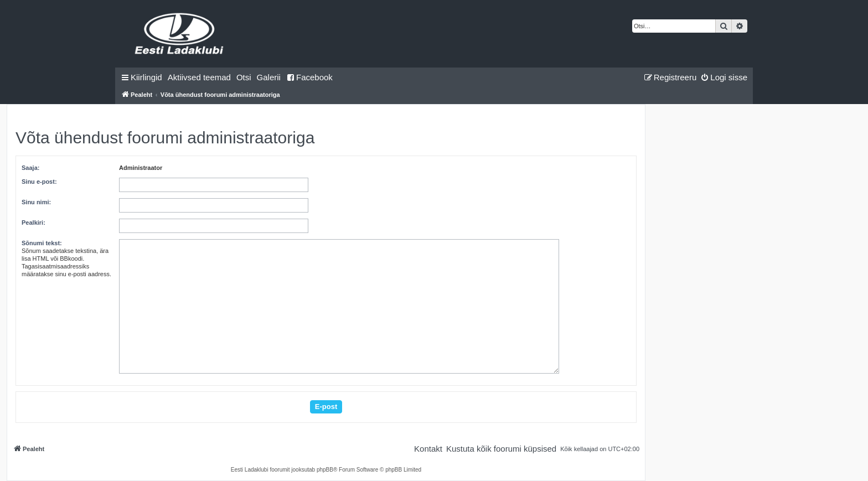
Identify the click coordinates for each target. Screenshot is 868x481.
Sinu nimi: (36, 202)
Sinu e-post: (39, 182)
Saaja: (30, 168)
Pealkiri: (33, 223)
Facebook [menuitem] (309, 77)
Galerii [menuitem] (269, 77)
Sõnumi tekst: (42, 243)
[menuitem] (199, 77)
